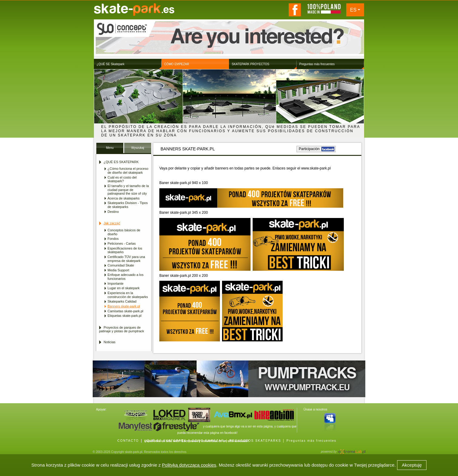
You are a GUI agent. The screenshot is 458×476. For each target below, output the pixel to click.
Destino (113, 212)
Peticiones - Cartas (122, 243)
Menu (110, 148)
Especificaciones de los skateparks (125, 250)
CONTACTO (128, 441)
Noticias (110, 342)
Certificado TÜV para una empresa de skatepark (126, 259)
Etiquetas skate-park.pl (124, 316)
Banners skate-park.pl (124, 306)
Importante (116, 283)
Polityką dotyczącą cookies (189, 465)
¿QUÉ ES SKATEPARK (165, 441)
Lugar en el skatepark (124, 288)
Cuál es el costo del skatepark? (122, 179)
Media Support (118, 270)
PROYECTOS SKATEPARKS (255, 441)
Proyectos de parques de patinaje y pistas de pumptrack (122, 329)
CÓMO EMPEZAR (208, 441)
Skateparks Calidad (122, 301)
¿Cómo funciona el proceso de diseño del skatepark (128, 171)
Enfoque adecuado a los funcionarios (126, 277)
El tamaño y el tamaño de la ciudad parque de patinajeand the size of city (128, 190)
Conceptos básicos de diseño (124, 232)
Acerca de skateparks (124, 198)
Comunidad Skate (121, 265)
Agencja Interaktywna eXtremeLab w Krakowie (351, 450)
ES (353, 10)
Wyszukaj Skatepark (138, 150)
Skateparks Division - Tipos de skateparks (128, 205)
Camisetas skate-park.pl (125, 311)
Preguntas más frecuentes (312, 441)
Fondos (113, 239)
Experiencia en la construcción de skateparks (128, 295)
